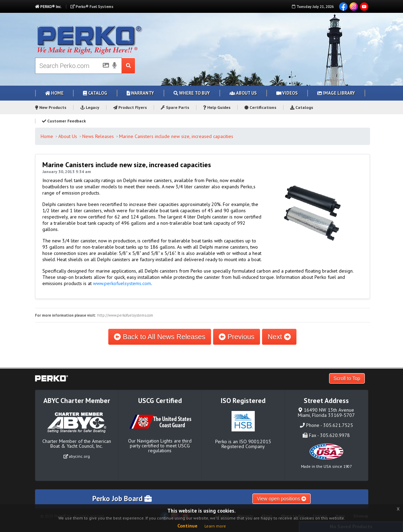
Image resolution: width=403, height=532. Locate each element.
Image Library (336, 93)
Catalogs (302, 107)
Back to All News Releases (159, 337)
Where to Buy (192, 93)
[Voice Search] (115, 66)
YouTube (364, 7)
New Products (51, 107)
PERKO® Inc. (48, 7)
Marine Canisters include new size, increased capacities (176, 136)
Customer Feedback (64, 121)
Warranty (141, 93)
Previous (237, 337)
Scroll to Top (347, 378)
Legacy (90, 107)
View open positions (282, 499)
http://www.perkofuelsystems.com (125, 315)
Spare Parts (175, 107)
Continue (187, 526)
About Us (243, 93)
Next (279, 337)
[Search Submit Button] (129, 66)
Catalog (95, 93)
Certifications (260, 107)
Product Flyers (130, 107)
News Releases (98, 136)
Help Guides (217, 107)
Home (54, 93)
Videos (287, 93)
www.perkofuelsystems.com (122, 283)
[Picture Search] (104, 67)
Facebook (343, 7)
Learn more (215, 526)
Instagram (354, 7)
